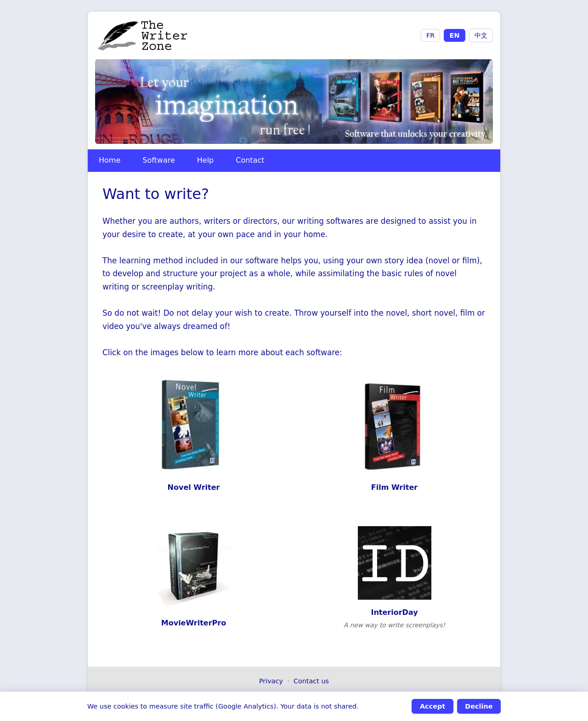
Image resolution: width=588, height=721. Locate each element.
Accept (433, 706)
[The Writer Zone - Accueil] (143, 35)
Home (110, 160)
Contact (250, 160)
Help (205, 160)
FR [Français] (430, 35)
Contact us (311, 681)
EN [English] (455, 35)
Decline (479, 706)
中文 (481, 35)
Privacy (271, 681)
